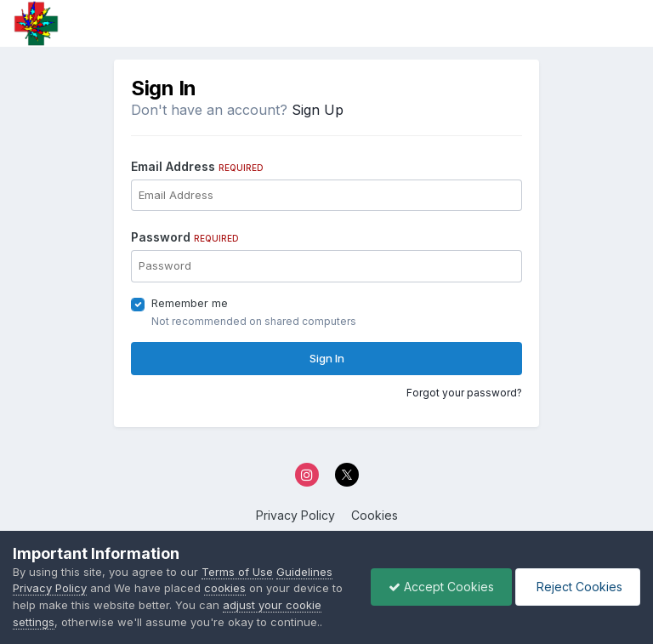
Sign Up (318, 110)
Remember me (190, 303)
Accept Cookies (441, 587)
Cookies (375, 515)
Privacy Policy (295, 515)
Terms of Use (237, 572)
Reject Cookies (578, 587)
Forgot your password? (464, 393)
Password (185, 237)
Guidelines (304, 572)
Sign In (327, 358)
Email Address (197, 166)
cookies (225, 588)
